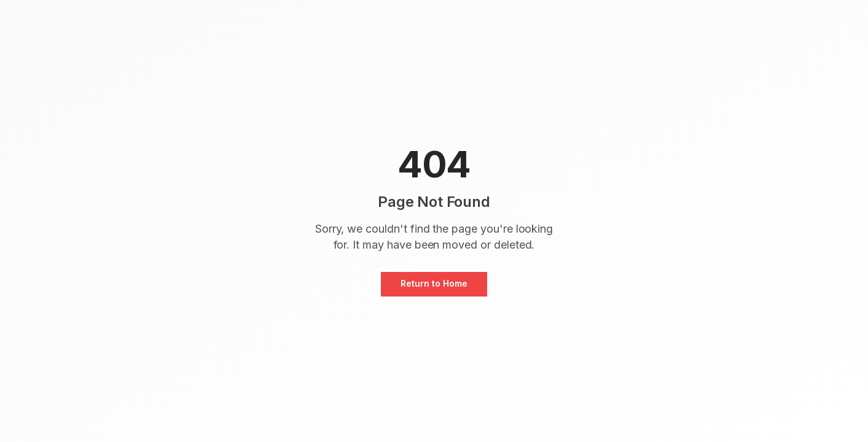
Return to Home (434, 283)
